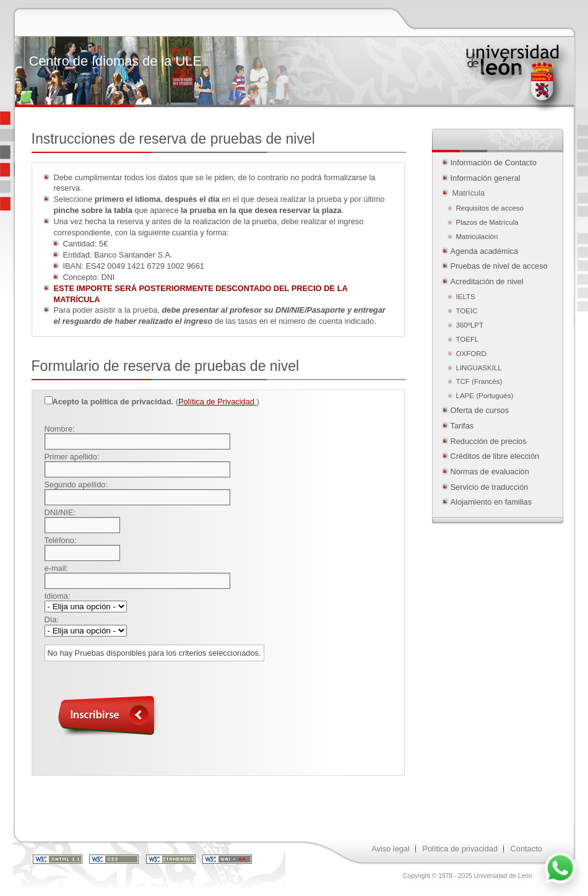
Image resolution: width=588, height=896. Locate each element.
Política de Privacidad (218, 402)
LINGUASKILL (479, 368)
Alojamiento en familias (491, 502)
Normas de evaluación (490, 472)
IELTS (466, 297)
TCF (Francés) (479, 381)
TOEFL (468, 339)
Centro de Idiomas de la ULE (115, 61)
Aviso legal (391, 849)
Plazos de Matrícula (487, 222)
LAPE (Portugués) (485, 396)
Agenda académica (485, 251)
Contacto (526, 849)
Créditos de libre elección (495, 456)
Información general (486, 178)
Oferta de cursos (480, 410)
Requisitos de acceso (490, 208)
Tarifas (462, 426)
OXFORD (471, 354)
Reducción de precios (489, 441)
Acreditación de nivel (487, 281)
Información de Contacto (494, 163)
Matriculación (478, 237)
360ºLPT (470, 325)
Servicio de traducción (490, 487)
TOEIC (467, 311)
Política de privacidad (460, 849)
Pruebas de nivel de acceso (499, 266)
